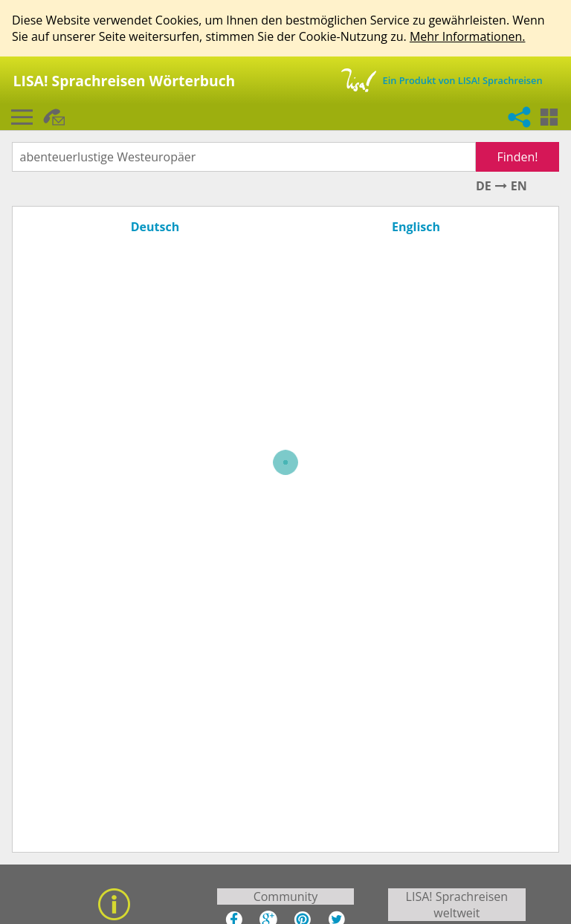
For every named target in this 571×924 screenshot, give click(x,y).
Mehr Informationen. (468, 36)
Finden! (518, 157)
